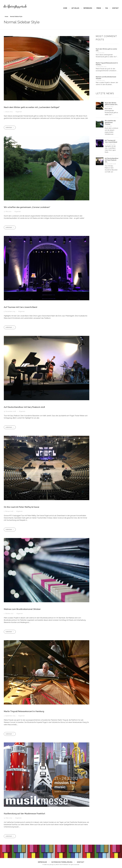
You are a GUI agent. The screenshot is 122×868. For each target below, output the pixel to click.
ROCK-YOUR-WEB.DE (62, 865)
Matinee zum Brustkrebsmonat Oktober (22, 609)
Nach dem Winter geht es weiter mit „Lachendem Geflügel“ (32, 107)
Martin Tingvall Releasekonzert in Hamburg (24, 711)
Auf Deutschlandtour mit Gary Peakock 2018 (24, 407)
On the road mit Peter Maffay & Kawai (21, 507)
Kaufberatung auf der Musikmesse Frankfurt (24, 814)
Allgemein (19, 112)
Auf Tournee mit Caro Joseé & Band (20, 307)
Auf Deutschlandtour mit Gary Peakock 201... (112, 160)
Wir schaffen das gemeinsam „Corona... (110, 122)
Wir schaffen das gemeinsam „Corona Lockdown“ (27, 207)
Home (6, 17)
